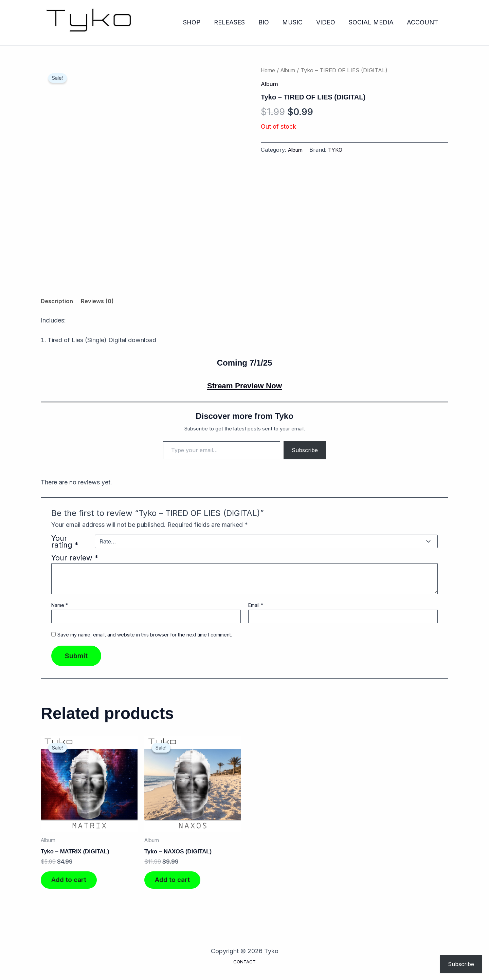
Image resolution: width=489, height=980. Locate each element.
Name (60, 606)
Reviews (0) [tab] (101, 302)
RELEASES (236, 22)
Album (291, 70)
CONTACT (244, 962)
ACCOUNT (423, 22)
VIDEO (329, 22)
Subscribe (305, 451)
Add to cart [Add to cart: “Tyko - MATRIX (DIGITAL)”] (72, 884)
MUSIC (297, 22)
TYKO (338, 150)
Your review (75, 559)
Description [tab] (58, 302)
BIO (269, 22)
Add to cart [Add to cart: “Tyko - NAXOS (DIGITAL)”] (176, 884)
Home (269, 70)
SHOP (200, 22)
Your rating (65, 542)
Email (256, 606)
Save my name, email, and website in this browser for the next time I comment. (145, 636)
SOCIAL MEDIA (373, 22)
